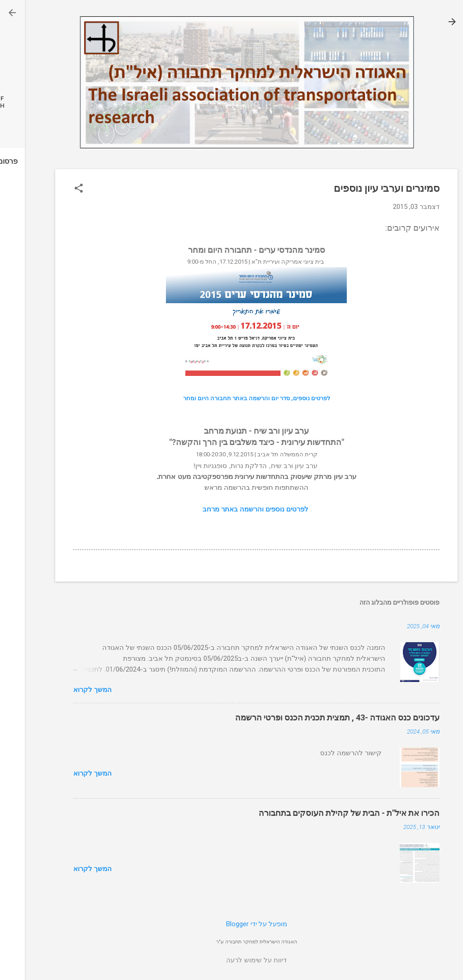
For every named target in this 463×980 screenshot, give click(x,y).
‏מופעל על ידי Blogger (232, 924)
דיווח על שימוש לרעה (231, 960)
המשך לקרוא (68, 690)
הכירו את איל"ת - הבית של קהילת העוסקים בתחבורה (324, 813)
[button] (54, 189)
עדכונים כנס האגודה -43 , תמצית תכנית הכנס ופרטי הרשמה (312, 717)
